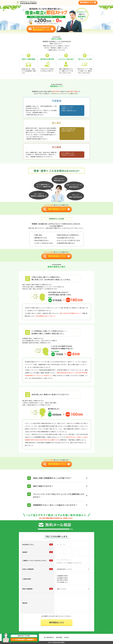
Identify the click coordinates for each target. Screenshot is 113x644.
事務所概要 (59, 637)
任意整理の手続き (62, 576)
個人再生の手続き (62, 580)
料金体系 (66, 637)
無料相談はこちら (57, 622)
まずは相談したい (62, 582)
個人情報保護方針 (49, 637)
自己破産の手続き (62, 578)
